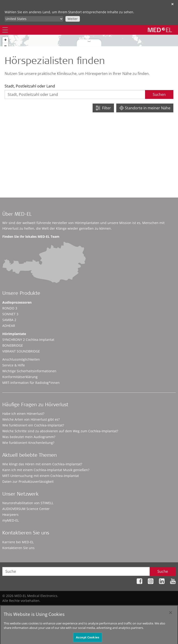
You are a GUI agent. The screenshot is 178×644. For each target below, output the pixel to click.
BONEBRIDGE (13, 345)
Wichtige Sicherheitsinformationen (29, 371)
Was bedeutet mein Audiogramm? (29, 437)
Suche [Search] (163, 571)
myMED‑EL (11, 520)
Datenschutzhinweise (100, 608)
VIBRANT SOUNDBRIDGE (21, 351)
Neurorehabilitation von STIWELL (28, 503)
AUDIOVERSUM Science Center (26, 509)
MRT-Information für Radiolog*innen (31, 383)
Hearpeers (10, 515)
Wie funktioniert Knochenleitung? (28, 443)
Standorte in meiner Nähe (145, 108)
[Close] (171, 617)
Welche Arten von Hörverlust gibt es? (31, 419)
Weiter (73, 19)
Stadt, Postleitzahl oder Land (30, 86)
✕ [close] (172, 4)
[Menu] (5, 30)
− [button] (5, 46)
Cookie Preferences (161, 608)
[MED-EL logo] (160, 30)
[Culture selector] (34, 19)
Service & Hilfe (14, 365)
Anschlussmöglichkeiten (21, 359)
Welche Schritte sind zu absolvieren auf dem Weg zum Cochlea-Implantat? (60, 431)
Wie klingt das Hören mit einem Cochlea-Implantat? (42, 464)
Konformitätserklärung (20, 377)
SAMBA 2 (9, 320)
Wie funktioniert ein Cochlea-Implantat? (33, 425)
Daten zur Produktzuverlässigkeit (28, 481)
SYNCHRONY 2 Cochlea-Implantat (28, 340)
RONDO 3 (10, 308)
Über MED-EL (17, 215)
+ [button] (5, 40)
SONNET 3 (10, 314)
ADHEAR (9, 326)
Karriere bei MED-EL (18, 542)
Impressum (132, 608)
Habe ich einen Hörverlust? (23, 414)
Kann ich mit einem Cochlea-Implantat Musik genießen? (46, 470)
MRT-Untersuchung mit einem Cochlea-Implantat (41, 476)
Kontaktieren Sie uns (18, 548)
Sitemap (72, 608)
